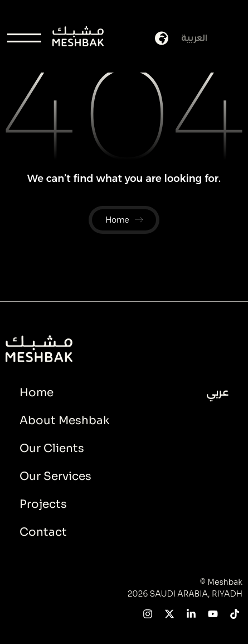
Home (37, 393)
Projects (43, 504)
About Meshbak (64, 420)
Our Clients (52, 448)
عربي (218, 392)
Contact (43, 532)
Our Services (55, 476)
